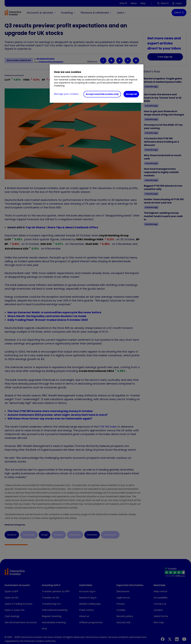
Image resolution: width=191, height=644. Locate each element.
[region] (97, 84)
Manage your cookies (66, 94)
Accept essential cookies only (102, 94)
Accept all (131, 94)
